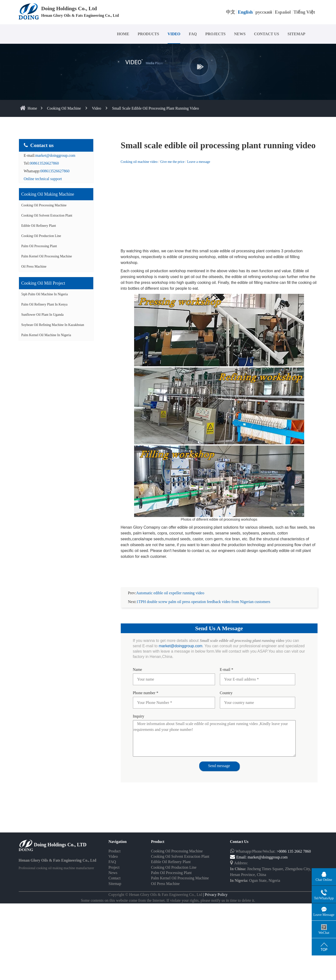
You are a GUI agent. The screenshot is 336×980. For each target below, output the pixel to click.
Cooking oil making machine (48, 194)
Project (114, 867)
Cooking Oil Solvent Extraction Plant (47, 215)
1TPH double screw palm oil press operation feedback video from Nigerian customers (203, 602)
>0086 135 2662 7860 (294, 851)
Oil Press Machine (34, 267)
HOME (123, 34)
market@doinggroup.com (55, 155)
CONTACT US (267, 34)
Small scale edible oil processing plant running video (155, 108)
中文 (231, 12)
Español (283, 12)
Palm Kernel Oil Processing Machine (47, 256)
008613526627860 (44, 163)
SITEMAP (297, 34)
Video (96, 108)
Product (115, 851)
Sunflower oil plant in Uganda (43, 315)
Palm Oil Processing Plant (39, 246)
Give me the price (173, 162)
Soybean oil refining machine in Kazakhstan (53, 325)
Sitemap (115, 884)
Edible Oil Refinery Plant (39, 226)
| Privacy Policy (215, 895)
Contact (115, 878)
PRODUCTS (148, 34)
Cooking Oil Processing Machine (44, 205)
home (32, 108)
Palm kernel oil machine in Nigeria (46, 335)
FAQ (193, 34)
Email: (239, 857)
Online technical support (43, 179)
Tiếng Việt (304, 12)
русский (264, 12)
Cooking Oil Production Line (41, 236)
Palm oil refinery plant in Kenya (44, 304)
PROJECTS (215, 34)
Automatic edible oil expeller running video (170, 593)
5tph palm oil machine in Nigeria (45, 294)
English (245, 12)
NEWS (240, 34)
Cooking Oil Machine (64, 108)
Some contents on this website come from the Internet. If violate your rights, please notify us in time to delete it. (168, 900)
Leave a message (199, 162)
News (113, 873)
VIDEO (174, 34)
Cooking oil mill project (43, 283)
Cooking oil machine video (139, 162)
